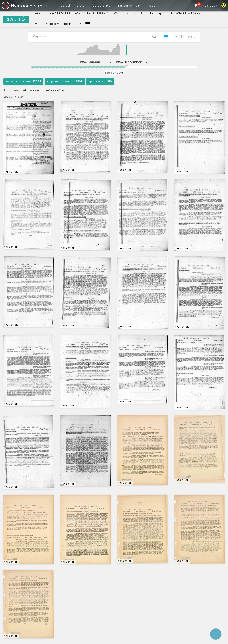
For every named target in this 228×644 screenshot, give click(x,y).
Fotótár (80, 6)
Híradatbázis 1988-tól (92, 13)
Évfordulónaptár (154, 13)
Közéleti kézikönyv (186, 13)
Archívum (25, 5)
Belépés (211, 6)
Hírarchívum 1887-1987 (53, 13)
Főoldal (64, 6)
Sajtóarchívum (129, 6)
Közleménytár (125, 13)
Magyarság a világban (53, 24)
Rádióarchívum (102, 6)
